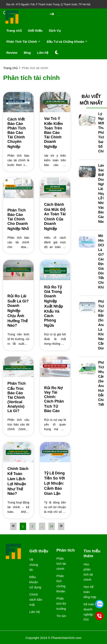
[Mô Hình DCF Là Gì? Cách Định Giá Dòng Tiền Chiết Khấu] (87, 242)
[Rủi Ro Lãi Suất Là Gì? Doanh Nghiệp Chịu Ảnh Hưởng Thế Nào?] (18, 311)
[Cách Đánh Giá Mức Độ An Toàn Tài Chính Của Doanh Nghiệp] (55, 217)
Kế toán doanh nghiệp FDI (89, 612)
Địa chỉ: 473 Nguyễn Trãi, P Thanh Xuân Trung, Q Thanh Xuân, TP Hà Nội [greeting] (48, 4)
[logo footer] (14, 552)
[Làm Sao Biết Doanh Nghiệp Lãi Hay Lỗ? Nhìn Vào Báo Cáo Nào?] (87, 172)
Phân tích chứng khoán (61, 584)
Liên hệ (43, 53)
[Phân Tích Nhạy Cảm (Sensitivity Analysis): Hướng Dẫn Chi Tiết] (87, 369)
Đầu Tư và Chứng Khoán (67, 42)
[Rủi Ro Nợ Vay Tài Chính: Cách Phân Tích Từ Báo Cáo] (55, 399)
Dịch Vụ (55, 30)
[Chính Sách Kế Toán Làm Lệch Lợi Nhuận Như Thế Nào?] (18, 481)
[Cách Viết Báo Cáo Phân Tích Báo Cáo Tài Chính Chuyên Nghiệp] (18, 133)
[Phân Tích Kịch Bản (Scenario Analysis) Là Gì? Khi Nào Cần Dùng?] (87, 308)
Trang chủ (14, 30)
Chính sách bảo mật (36, 599)
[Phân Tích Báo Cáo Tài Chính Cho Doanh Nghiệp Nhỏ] (18, 220)
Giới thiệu (35, 30)
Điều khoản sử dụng (35, 582)
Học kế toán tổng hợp (90, 592)
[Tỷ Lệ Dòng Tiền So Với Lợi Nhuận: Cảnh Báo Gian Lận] (55, 483)
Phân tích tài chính (61, 564)
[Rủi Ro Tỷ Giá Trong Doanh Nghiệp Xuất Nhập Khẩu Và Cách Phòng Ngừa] (55, 306)
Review (12, 53)
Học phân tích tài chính (88, 572)
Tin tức (61, 616)
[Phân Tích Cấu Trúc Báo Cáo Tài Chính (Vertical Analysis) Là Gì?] (18, 397)
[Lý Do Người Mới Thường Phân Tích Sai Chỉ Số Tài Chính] (87, 120)
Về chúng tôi (34, 565)
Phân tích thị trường (61, 604)
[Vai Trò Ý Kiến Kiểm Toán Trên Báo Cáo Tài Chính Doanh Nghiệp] (55, 133)
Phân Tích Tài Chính (23, 42)
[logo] (12, 23)
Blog (27, 53)
